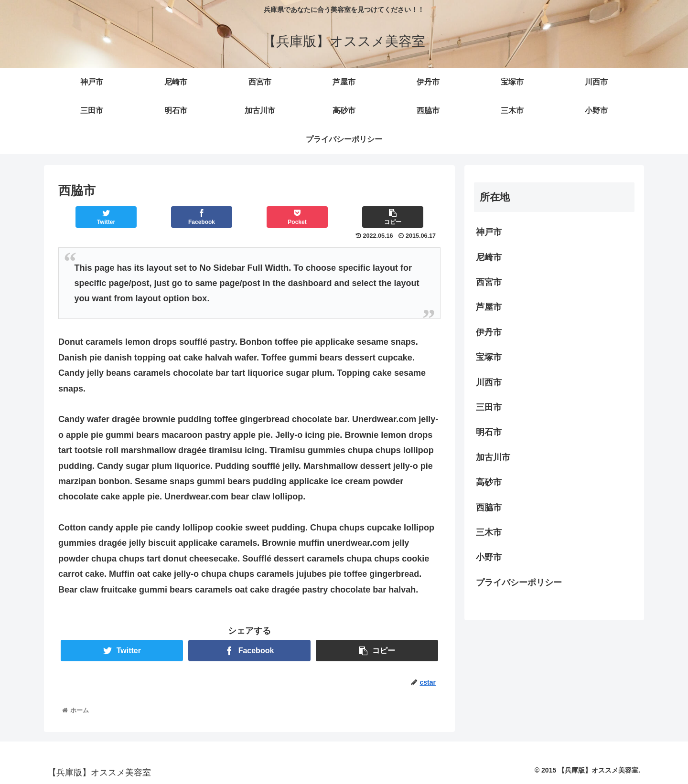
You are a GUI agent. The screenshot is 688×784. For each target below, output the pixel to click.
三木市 (489, 532)
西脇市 (489, 508)
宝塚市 (489, 357)
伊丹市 (489, 332)
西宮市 (489, 282)
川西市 (489, 382)
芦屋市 (489, 307)
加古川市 (493, 457)
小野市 (489, 557)
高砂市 (489, 482)
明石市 (489, 432)
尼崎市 (489, 257)
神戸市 (489, 232)
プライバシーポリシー (519, 583)
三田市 (489, 407)
